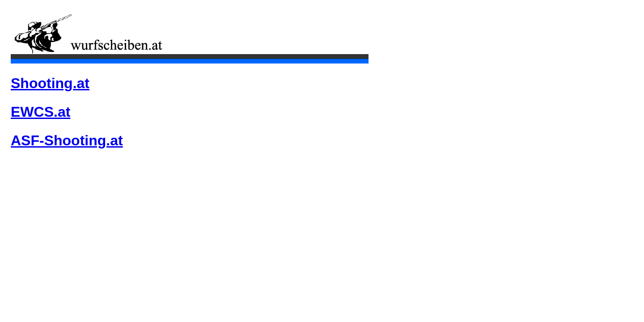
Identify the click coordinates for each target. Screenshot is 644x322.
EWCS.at (40, 112)
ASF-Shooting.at (67, 140)
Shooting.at (50, 83)
